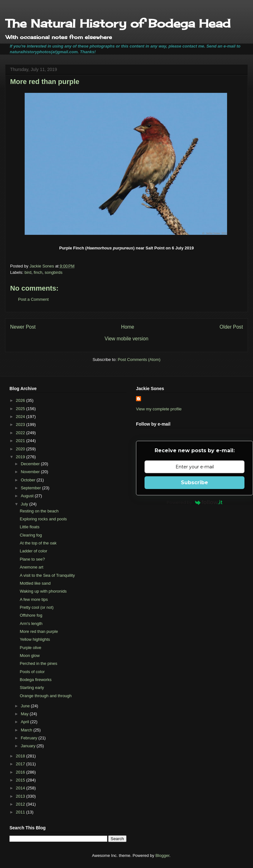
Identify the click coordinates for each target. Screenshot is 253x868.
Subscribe (194, 482)
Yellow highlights (35, 639)
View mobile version (126, 339)
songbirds (53, 272)
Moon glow (30, 656)
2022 (21, 433)
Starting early (32, 688)
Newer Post (23, 327)
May (25, 714)
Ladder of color (33, 551)
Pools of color (32, 672)
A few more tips (34, 599)
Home (128, 327)
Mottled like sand (35, 583)
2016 (21, 772)
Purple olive (30, 648)
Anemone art (31, 567)
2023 (21, 424)
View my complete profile (159, 409)
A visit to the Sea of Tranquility (47, 575)
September (31, 488)
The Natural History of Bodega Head (118, 23)
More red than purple (39, 631)
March (27, 730)
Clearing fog (31, 535)
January (29, 746)
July (25, 504)
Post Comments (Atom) (139, 360)
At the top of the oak (38, 543)
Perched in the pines (38, 663)
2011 (21, 812)
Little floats (29, 527)
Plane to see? (32, 559)
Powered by (195, 502)
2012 (21, 804)
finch (38, 272)
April (26, 722)
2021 (21, 441)
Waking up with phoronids (43, 591)
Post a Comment (33, 299)
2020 (21, 449)
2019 (21, 457)
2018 (21, 756)
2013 (21, 796)
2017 (21, 764)
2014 (21, 788)
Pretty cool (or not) (37, 607)
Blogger (162, 855)
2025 (21, 409)
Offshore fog (31, 615)
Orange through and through (46, 696)
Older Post (231, 327)
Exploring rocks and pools (43, 519)
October (29, 480)
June (26, 706)
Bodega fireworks (35, 680)
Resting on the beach (39, 511)
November (31, 472)
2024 (21, 417)
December (31, 464)
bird (28, 272)
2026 (21, 400)
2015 (21, 780)
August (28, 496)
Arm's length (31, 624)
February (30, 738)
